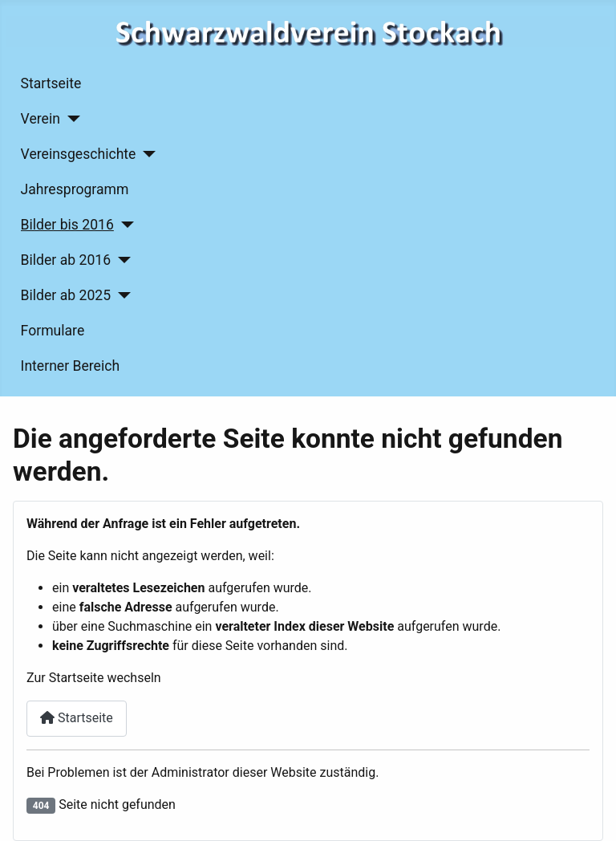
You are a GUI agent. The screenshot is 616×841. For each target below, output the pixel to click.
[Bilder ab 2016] (121, 260)
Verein (41, 119)
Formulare (53, 331)
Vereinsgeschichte (79, 154)
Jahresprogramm (75, 189)
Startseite (51, 83)
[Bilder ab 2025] (121, 295)
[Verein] (70, 119)
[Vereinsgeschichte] (146, 154)
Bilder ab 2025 (66, 295)
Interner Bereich (71, 366)
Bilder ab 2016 (66, 260)
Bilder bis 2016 (67, 225)
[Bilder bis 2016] (124, 225)
